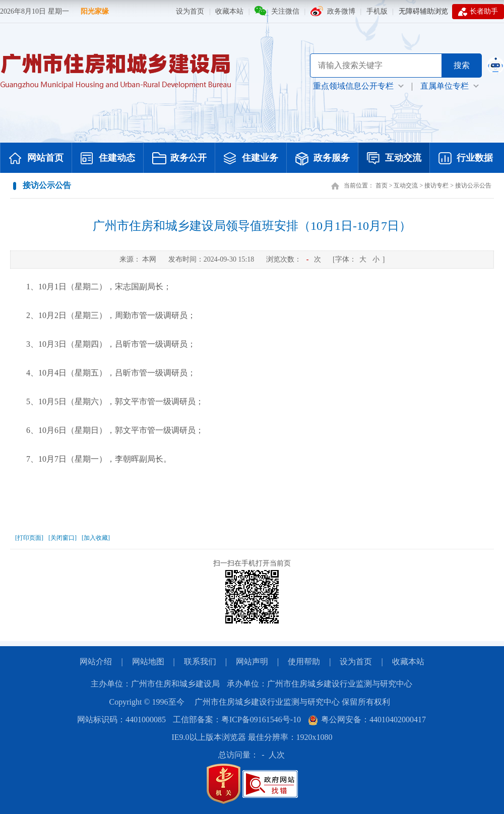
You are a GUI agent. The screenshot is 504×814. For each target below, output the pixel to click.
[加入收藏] (96, 538)
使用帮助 (304, 662)
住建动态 (108, 159)
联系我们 (200, 662)
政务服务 (323, 159)
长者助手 (478, 12)
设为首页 (190, 11)
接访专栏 (436, 185)
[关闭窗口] (62, 538)
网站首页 (36, 159)
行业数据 (466, 159)
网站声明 (252, 662)
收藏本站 (229, 11)
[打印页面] (29, 538)
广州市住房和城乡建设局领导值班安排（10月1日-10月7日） (252, 226)
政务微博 (341, 11)
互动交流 (394, 159)
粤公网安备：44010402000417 (367, 719)
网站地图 (148, 662)
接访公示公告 (473, 185)
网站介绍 (96, 662)
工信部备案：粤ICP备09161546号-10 (237, 719)
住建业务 (251, 159)
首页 (382, 185)
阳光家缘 (95, 11)
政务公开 (179, 159)
